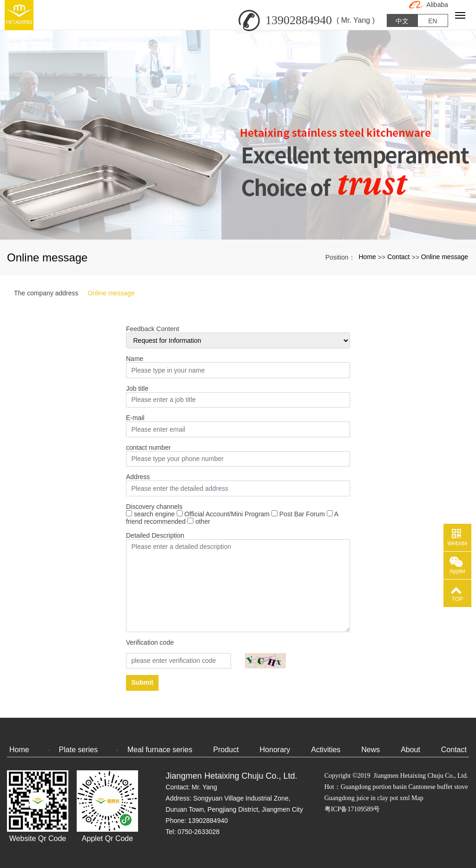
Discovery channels (154, 507)
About (410, 750)
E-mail (135, 418)
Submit (142, 682)
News (370, 750)
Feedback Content (152, 329)
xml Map (412, 798)
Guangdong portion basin (374, 787)
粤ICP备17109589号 (352, 809)
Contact (398, 257)
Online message (445, 257)
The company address (46, 293)
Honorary (275, 750)
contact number (149, 447)
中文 (402, 19)
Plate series (79, 750)
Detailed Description (155, 535)
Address (138, 477)
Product (226, 750)
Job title (137, 388)
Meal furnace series (160, 750)
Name (135, 359)
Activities (326, 750)
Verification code (150, 642)
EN (433, 19)
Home (367, 257)
